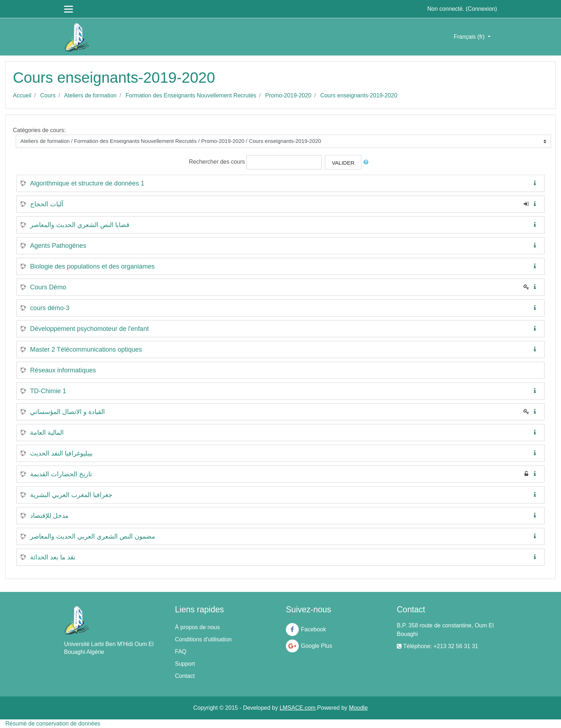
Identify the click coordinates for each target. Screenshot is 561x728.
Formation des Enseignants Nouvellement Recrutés (191, 95)
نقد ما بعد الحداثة (53, 557)
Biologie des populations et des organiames (92, 266)
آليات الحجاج (47, 204)
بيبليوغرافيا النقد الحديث (61, 453)
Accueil (22, 95)
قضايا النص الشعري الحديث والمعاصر (80, 225)
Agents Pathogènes (58, 246)
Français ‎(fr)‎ (470, 37)
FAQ (181, 652)
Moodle (358, 708)
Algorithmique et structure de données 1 (87, 183)
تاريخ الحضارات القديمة (61, 474)
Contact (185, 676)
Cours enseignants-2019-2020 (359, 95)
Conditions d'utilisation (203, 639)
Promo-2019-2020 (288, 95)
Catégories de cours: (39, 130)
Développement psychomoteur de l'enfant (89, 329)
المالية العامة (47, 433)
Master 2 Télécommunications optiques (86, 349)
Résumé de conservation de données (53, 724)
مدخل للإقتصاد (49, 516)
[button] (367, 162)
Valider (343, 163)
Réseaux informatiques (63, 370)
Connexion (481, 9)
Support (185, 664)
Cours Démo (48, 287)
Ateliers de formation (90, 95)
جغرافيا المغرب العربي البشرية (71, 495)
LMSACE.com (297, 708)
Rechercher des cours (217, 162)
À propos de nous (197, 627)
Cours (48, 95)
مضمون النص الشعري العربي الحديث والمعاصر (93, 536)
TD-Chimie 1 (48, 391)
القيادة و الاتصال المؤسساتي (67, 412)
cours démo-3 (50, 308)
